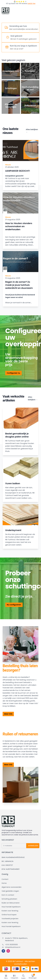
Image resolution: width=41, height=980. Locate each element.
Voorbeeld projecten (10, 919)
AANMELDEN (33, 846)
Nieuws (8, 165)
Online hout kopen (9, 915)
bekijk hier (32, 3)
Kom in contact (8, 895)
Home (4, 883)
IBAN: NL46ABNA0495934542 (13, 857)
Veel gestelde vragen (10, 891)
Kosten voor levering (10, 911)
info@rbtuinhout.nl (11, 947)
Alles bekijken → (32, 131)
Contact (5, 879)
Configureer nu (13, 373)
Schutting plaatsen (9, 899)
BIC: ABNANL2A (7, 861)
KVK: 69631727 (7, 865)
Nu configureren (14, 605)
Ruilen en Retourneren (11, 903)
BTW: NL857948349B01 (11, 869)
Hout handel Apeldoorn (11, 907)
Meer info (8, 714)
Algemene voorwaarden (12, 887)
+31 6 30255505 (10, 945)
